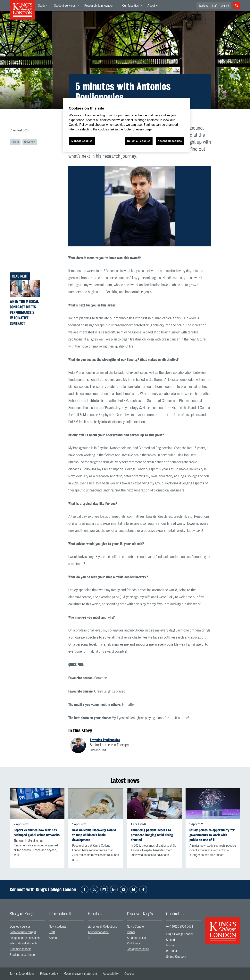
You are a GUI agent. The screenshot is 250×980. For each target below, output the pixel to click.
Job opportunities (138, 949)
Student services (65, 6)
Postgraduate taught (23, 932)
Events (131, 932)
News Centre (135, 927)
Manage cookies (82, 141)
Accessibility (111, 974)
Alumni (225, 6)
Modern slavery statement (80, 974)
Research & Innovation (99, 6)
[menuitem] (43, 6)
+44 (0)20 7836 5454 (179, 927)
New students (58, 927)
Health (15, 142)
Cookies (129, 974)
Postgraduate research (25, 938)
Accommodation (98, 932)
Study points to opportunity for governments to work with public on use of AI (212, 835)
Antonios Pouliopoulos (105, 740)
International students (24, 943)
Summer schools (20, 949)
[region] (126, 125)
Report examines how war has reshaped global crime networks (37, 833)
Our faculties (130, 6)
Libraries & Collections (102, 927)
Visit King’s (134, 943)
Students (203, 6)
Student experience (22, 955)
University (30, 142)
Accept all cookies (170, 141)
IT (89, 938)
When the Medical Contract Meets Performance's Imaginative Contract (24, 312)
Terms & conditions (22, 974)
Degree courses (20, 927)
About (151, 6)
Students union (136, 938)
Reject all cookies (139, 141)
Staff (215, 6)
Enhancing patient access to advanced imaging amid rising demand (152, 835)
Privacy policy (49, 974)
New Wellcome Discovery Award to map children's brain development (94, 835)
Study (42, 6)
